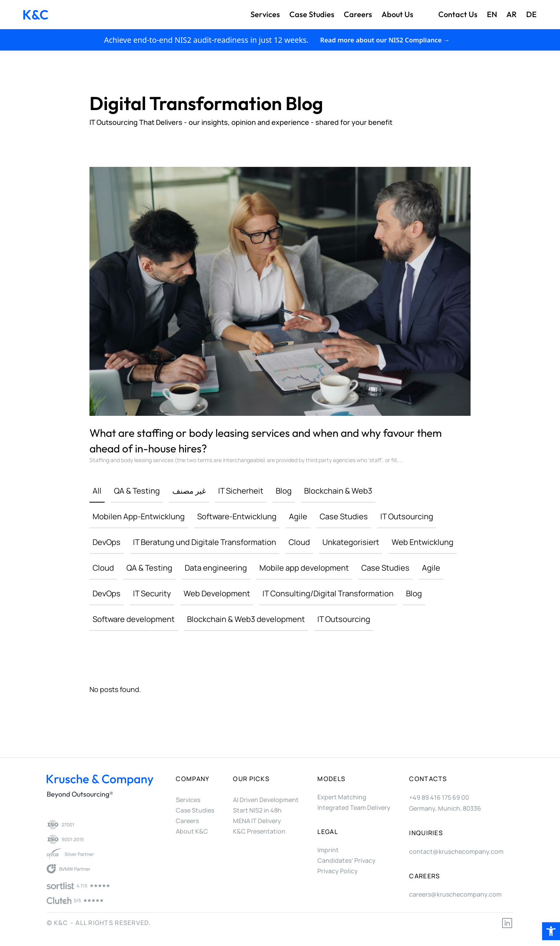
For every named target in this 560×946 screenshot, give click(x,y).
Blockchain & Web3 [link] (338, 491)
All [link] (97, 491)
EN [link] (492, 14)
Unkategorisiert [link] (351, 542)
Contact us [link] (458, 14)
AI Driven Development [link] (266, 800)
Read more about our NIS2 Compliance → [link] (385, 40)
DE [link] (531, 14)
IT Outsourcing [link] (407, 516)
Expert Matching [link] (342, 797)
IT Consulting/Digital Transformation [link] (328, 593)
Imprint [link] (328, 850)
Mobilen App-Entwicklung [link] (139, 516)
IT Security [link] (152, 593)
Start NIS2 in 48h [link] (257, 810)
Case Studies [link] (312, 14)
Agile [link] (298, 516)
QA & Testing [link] (137, 491)
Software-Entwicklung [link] (237, 516)
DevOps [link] (107, 542)
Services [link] (265, 14)
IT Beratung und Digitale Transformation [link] (205, 542)
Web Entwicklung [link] (423, 542)
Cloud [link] (299, 542)
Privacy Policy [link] (338, 871)
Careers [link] (358, 14)
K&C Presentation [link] (259, 831)
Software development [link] (134, 619)
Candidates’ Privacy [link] (346, 860)
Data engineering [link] (216, 568)
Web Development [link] (217, 593)
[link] (551, 931)
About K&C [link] (192, 831)
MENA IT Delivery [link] (257, 821)
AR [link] (512, 14)
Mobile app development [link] (304, 568)
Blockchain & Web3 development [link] (246, 619)
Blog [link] (284, 491)
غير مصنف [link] (189, 491)
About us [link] (397, 14)
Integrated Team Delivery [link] (354, 808)
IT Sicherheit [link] (241, 491)
